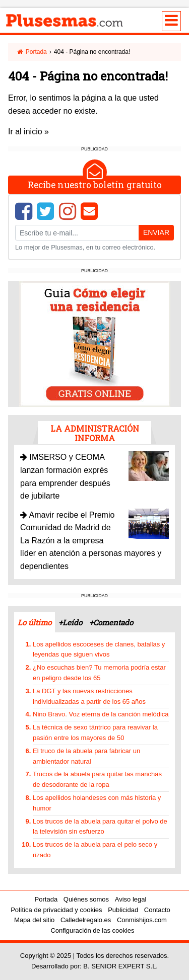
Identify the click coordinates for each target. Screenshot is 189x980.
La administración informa (95, 433)
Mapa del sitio (34, 920)
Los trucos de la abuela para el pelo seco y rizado (95, 850)
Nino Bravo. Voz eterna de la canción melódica (101, 714)
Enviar (156, 232)
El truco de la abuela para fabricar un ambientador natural (86, 756)
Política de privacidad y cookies (56, 910)
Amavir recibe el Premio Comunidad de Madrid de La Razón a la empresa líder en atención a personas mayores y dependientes (91, 541)
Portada (31, 52)
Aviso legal (131, 899)
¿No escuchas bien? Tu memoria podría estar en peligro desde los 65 (99, 673)
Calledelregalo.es (86, 920)
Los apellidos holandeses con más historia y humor (97, 803)
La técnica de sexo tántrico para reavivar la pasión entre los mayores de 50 (95, 732)
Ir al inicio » (28, 132)
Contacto (157, 910)
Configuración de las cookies (92, 930)
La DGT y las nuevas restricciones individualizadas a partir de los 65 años (89, 696)
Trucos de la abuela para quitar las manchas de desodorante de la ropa (97, 779)
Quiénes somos (86, 899)
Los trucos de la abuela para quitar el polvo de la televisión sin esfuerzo (100, 827)
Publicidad (123, 910)
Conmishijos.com (142, 920)
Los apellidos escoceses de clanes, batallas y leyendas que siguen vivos (99, 649)
